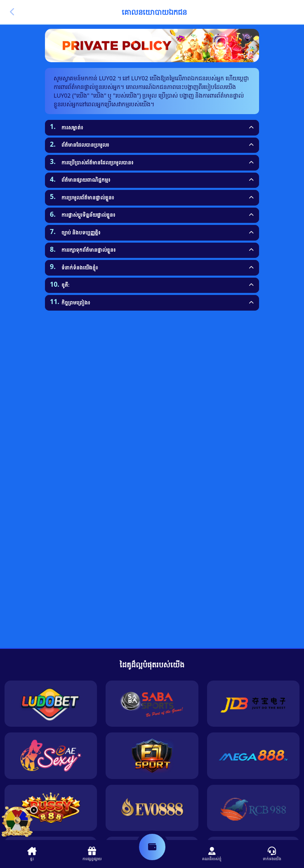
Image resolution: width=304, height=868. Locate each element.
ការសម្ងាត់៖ (72, 128)
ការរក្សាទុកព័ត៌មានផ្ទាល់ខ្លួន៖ (88, 250)
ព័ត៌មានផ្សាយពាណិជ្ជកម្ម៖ (86, 180)
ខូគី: (65, 285)
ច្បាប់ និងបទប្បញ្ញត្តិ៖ (81, 233)
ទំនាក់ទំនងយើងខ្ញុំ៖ (80, 268)
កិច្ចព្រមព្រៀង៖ (76, 303)
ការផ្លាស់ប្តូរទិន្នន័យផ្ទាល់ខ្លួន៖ (88, 215)
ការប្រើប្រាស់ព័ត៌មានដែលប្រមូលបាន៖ (97, 163)
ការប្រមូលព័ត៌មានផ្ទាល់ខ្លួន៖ (88, 198)
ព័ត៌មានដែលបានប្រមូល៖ (85, 145)
